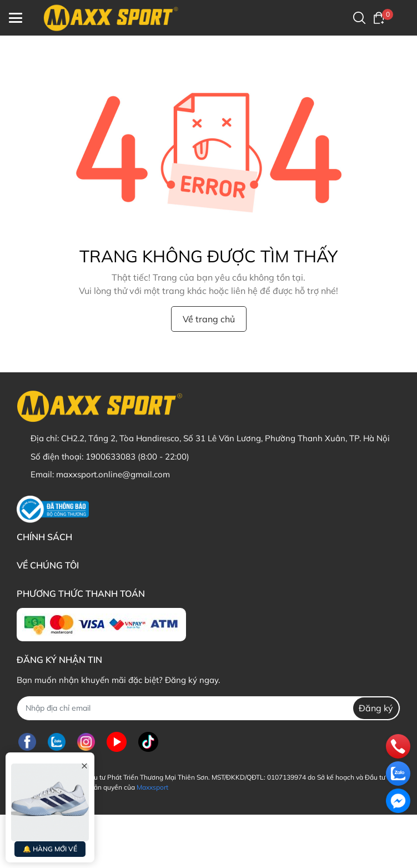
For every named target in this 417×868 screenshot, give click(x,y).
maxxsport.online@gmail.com (113, 474)
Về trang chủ (209, 319)
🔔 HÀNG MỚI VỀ (50, 849)
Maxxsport (152, 787)
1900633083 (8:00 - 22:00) (137, 457)
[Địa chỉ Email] (209, 708)
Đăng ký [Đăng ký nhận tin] (376, 708)
